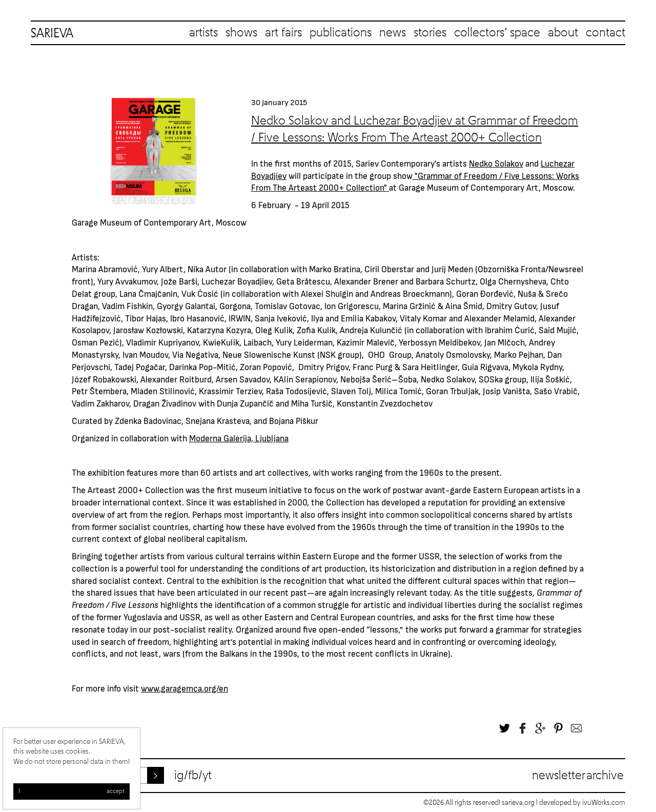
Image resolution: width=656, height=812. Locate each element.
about (563, 33)
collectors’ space (497, 33)
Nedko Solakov (496, 163)
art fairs (283, 33)
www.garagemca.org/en (184, 688)
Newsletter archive (578, 776)
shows (241, 33)
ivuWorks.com (604, 803)
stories (430, 33)
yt (207, 776)
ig (179, 776)
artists (203, 33)
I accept (71, 791)
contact (606, 33)
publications (341, 33)
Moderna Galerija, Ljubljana (239, 438)
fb (193, 776)
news (393, 33)
